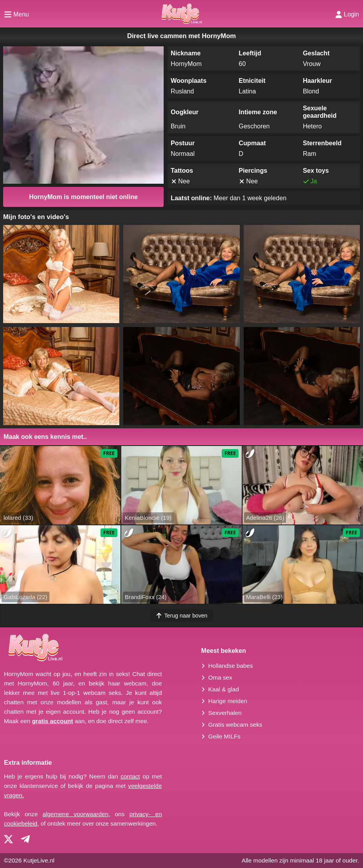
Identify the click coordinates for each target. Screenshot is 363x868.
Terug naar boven (182, 616)
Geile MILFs (224, 736)
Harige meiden (228, 701)
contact (130, 776)
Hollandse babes (231, 666)
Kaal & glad (224, 689)
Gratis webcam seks (235, 725)
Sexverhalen (225, 713)
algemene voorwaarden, (76, 814)
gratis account (52, 721)
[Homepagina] (181, 14)
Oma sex (220, 677)
